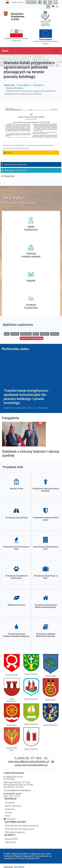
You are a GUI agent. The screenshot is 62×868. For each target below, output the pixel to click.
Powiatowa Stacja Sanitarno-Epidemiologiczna (16, 635)
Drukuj (9, 153)
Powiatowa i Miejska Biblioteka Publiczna (46, 635)
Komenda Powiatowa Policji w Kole (46, 519)
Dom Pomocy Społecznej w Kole (46, 548)
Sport (36, 334)
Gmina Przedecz (31, 749)
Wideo (7, 816)
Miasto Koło (50, 700)
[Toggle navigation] (57, 51)
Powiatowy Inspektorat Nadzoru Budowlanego (46, 606)
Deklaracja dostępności (14, 832)
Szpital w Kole (16, 489)
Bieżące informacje (15, 88)
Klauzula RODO (11, 839)
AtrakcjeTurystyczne (31, 306)
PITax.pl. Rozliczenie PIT (28, 858)
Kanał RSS (10, 819)
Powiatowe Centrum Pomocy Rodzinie (46, 490)
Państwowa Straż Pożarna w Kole (17, 548)
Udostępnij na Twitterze (15, 170)
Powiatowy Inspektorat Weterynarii (17, 577)
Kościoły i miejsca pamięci (31, 255)
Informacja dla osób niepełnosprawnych (21, 826)
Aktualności (38, 85)
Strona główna (24, 85)
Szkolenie (45, 334)
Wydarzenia (9, 809)
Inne (7, 334)
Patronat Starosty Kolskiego (32, 338)
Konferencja (26, 334)
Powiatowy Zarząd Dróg (16, 518)
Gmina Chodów (31, 674)
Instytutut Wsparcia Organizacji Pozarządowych (26, 856)
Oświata (8, 812)
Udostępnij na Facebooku (15, 164)
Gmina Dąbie (50, 676)
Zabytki (31, 281)
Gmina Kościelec (31, 724)
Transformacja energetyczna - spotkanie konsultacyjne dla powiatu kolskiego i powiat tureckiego (27, 397)
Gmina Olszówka (50, 725)
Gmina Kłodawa (31, 699)
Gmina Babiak (12, 675)
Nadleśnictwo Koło (16, 605)
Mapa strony (10, 842)
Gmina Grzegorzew (11, 700)
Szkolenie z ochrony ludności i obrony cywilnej (30, 453)
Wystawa (55, 334)
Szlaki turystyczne (31, 228)
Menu (5, 51)
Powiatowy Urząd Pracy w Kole (46, 577)
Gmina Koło (12, 725)
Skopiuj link (9, 176)
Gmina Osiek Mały (12, 749)
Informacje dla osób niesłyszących (19, 829)
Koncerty (15, 334)
